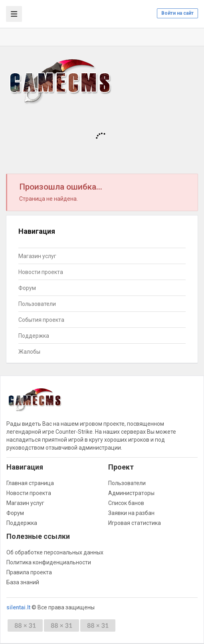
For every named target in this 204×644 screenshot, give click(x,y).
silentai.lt (18, 607)
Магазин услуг (37, 256)
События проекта (41, 320)
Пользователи (37, 304)
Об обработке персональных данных (55, 552)
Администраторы (131, 493)
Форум (27, 288)
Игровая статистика (135, 523)
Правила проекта (29, 572)
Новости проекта (41, 272)
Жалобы (29, 352)
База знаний (23, 582)
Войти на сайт (177, 13)
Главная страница (30, 483)
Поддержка (34, 336)
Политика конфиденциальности (49, 562)
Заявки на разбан (131, 513)
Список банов (126, 503)
